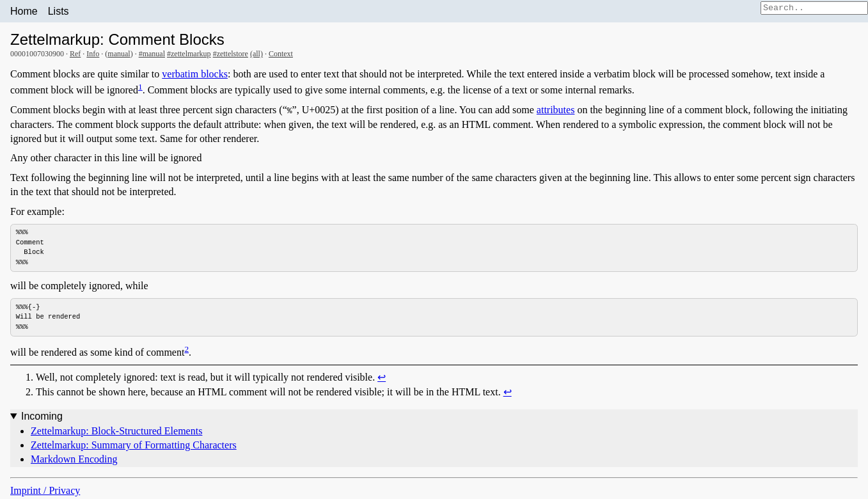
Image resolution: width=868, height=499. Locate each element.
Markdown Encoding (74, 460)
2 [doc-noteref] (186, 350)
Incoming (42, 417)
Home (24, 11)
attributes (556, 110)
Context (281, 54)
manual (119, 54)
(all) (256, 54)
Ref (75, 54)
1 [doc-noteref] (140, 87)
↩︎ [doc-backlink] (382, 378)
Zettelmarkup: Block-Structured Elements (116, 432)
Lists (59, 11)
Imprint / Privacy (45, 491)
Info (93, 54)
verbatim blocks (195, 74)
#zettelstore (231, 54)
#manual (152, 54)
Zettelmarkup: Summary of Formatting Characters (134, 446)
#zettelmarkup (189, 54)
